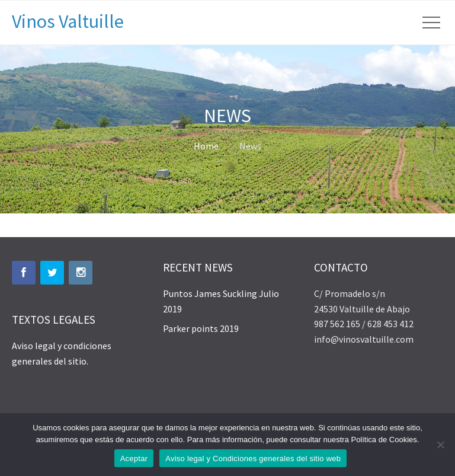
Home (206, 146)
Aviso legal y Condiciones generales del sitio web (253, 459)
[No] (440, 445)
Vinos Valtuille (68, 21)
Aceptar (134, 459)
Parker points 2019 (201, 328)
